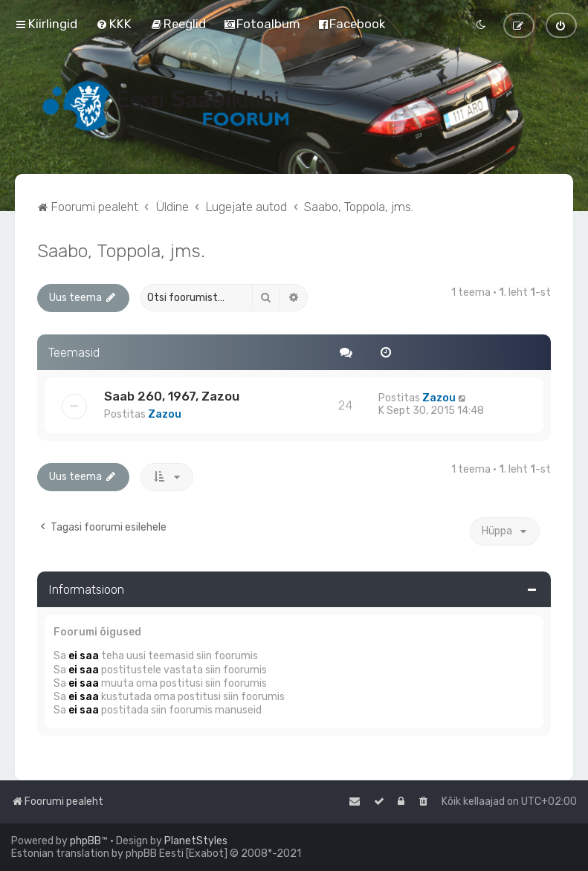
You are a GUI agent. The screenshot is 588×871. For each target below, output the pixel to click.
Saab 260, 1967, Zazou (172, 396)
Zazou (165, 414)
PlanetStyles (196, 841)
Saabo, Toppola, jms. (121, 250)
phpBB (85, 841)
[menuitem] (114, 24)
